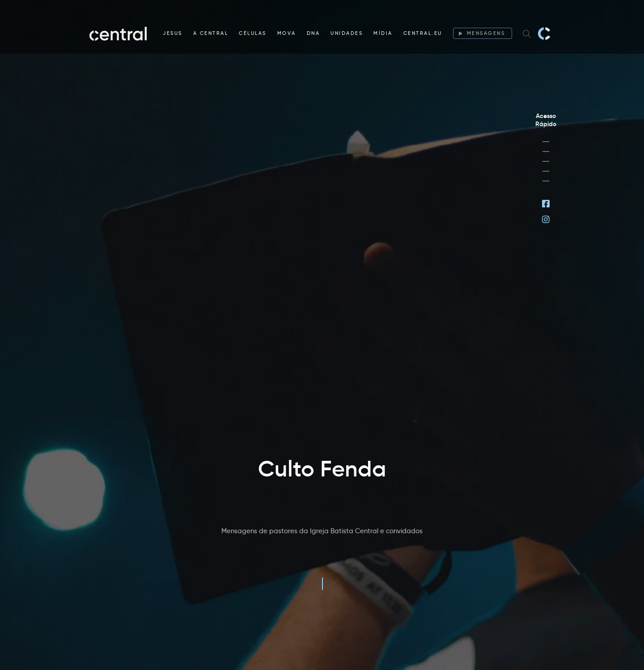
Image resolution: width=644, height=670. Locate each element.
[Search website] (527, 34)
